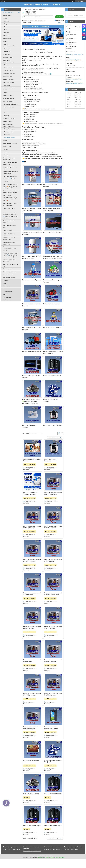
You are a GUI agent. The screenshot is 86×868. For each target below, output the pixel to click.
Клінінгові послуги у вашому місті (11, 265)
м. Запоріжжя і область (9, 74)
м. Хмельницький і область (10, 104)
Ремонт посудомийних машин (9, 209)
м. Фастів (5, 41)
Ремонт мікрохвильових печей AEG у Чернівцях (32, 594)
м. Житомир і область (9, 119)
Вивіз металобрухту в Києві (31, 794)
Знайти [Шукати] (59, 17)
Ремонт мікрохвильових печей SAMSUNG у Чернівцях (32, 694)
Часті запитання (7, 300)
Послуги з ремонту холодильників (12, 849)
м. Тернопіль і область (9, 129)
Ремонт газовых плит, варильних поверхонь (9, 234)
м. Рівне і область (8, 121)
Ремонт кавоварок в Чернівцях (52, 375)
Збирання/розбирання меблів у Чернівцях (32, 460)
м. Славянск (6, 155)
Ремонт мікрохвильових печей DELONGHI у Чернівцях (32, 728)
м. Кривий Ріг (7, 52)
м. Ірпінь (5, 18)
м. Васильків (6, 21)
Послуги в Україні (8, 275)
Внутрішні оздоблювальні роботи (10, 168)
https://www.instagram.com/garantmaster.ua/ (75, 83)
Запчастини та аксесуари (10, 278)
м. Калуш (5, 93)
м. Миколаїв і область (9, 95)
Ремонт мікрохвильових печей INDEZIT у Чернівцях (32, 527)
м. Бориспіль (6, 35)
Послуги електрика (8, 269)
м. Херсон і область (8, 101)
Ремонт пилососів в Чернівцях (52, 304)
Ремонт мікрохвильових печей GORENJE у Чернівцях (53, 527)
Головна (26, 26)
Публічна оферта (8, 292)
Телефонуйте (56, 5)
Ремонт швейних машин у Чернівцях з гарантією (31, 493)
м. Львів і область (8, 76)
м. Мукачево (6, 135)
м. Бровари (6, 33)
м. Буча (5, 30)
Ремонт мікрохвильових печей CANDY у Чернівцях (53, 627)
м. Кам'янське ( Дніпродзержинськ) (8, 61)
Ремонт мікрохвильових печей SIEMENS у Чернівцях (53, 661)
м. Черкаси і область (8, 107)
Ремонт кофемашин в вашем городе (9, 239)
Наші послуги (45, 26)
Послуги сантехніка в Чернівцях (32, 280)
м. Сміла (5, 110)
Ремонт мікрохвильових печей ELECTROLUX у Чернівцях (53, 594)
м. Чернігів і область (8, 98)
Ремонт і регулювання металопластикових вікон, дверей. (10, 249)
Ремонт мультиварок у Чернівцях (53, 425)
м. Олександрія (7, 146)
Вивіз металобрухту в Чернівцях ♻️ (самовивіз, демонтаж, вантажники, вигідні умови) (32, 401)
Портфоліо (6, 280)
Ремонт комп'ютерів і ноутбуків (9, 222)
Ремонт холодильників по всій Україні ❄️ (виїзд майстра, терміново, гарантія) (10, 179)
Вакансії (5, 294)
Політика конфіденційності (71, 849)
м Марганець (7, 49)
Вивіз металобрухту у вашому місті (9, 243)
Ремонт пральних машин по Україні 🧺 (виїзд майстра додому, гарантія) (10, 186)
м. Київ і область (7, 15)
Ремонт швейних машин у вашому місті (10, 163)
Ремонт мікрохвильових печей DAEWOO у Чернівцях (32, 560)
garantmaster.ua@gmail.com (74, 60)
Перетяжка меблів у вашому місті (31, 761)
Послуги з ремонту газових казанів (32, 851)
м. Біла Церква (7, 38)
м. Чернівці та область (9, 138)
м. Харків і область (8, 71)
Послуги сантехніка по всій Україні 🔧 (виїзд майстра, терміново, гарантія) (10, 255)
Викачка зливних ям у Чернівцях (32, 351)
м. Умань (5, 149)
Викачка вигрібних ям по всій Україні (10, 261)
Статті (5, 283)
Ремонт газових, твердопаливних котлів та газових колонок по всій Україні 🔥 (10, 198)
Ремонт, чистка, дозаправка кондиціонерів (10, 173)
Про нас (5, 289)
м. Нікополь (6, 65)
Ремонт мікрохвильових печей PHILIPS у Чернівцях (53, 694)
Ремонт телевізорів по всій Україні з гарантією (10, 204)
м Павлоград (7, 55)
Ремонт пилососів (8, 230)
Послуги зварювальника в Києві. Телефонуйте (53, 761)
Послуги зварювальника (9, 272)
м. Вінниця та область (9, 79)
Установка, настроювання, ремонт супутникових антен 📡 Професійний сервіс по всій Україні (10, 215)
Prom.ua (51, 856)
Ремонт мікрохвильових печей (9, 226)
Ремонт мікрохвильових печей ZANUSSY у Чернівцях (53, 493)
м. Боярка (6, 24)
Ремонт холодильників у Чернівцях (32, 185)
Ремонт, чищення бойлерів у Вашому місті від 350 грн (11, 192)
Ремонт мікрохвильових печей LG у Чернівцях (32, 661)
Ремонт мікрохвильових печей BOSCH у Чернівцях (32, 627)
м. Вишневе (6, 27)
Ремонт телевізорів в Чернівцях (52, 232)
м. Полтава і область (8, 82)
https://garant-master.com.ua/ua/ (75, 54)
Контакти (35, 26)
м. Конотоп (6, 116)
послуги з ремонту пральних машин (53, 849)
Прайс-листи (6, 286)
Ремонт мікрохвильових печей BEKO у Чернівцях (53, 560)
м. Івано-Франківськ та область (9, 89)
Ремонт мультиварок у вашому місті (9, 159)
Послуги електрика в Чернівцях (52, 328)
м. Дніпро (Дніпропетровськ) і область (11, 45)
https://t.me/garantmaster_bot (74, 79)
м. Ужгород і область (9, 132)
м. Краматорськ (7, 152)
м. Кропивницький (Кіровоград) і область (9, 125)
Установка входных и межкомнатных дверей (51, 728)
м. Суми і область (8, 113)
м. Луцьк (5, 140)
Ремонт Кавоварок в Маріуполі (53, 794)
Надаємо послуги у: (8, 12)
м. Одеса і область (8, 68)
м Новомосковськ (8, 57)
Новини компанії (7, 297)
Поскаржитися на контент (45, 857)
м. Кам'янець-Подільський (10, 143)
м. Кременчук (7, 85)
